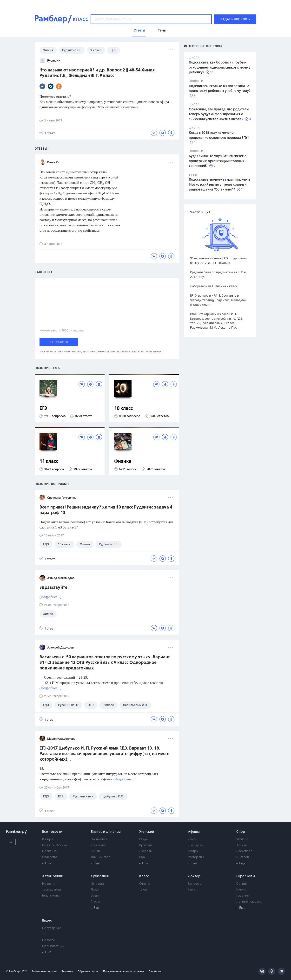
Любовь (145, 851)
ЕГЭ (43, 409)
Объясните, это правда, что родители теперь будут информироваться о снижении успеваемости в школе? (219, 114)
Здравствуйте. (54, 588)
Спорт (241, 832)
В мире (48, 839)
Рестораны (196, 857)
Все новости (52, 832)
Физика (123, 461)
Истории (97, 884)
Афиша (194, 832)
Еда (142, 857)
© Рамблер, (13, 971)
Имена (241, 890)
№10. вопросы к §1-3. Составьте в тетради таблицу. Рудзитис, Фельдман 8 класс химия (218, 300)
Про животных (53, 946)
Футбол (242, 839)
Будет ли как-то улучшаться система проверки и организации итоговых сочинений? (218, 161)
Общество (50, 857)
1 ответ (47, 133)
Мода (143, 839)
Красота (145, 845)
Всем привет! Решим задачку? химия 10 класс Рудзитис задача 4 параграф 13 (106, 510)
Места (95, 902)
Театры (193, 851)
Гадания (242, 896)
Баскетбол (244, 851)
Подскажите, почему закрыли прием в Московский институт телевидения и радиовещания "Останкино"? (219, 185)
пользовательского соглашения (139, 351)
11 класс (49, 461)
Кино (192, 839)
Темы (143, 890)
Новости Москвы (55, 845)
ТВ (44, 934)
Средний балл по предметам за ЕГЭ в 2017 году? (218, 274)
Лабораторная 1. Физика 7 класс (214, 286)
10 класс (123, 409)
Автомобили (53, 876)
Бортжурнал (52, 896)
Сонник (242, 884)
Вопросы (195, 884)
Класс (144, 876)
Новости (48, 884)
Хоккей (242, 845)
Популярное (52, 928)
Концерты (195, 845)
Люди (95, 890)
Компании (99, 845)
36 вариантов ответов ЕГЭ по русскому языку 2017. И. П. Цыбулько (218, 261)
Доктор (194, 876)
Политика (49, 851)
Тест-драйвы (52, 890)
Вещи (95, 896)
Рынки (96, 851)
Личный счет (100, 857)
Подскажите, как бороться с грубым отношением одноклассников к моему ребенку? (220, 67)
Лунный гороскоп (250, 902)
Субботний (100, 876)
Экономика (99, 839)
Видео (47, 921)
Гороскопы (246, 876)
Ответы (145, 884)
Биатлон (243, 857)
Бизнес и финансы (106, 832)
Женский (147, 832)
